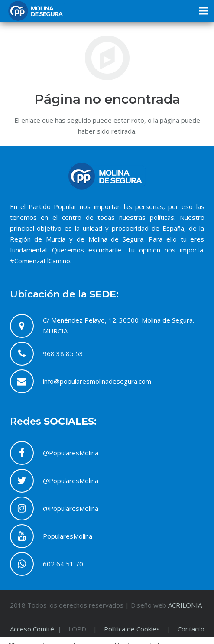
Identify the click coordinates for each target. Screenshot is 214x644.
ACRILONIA (185, 605)
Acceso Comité (33, 629)
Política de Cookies (132, 629)
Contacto (191, 629)
